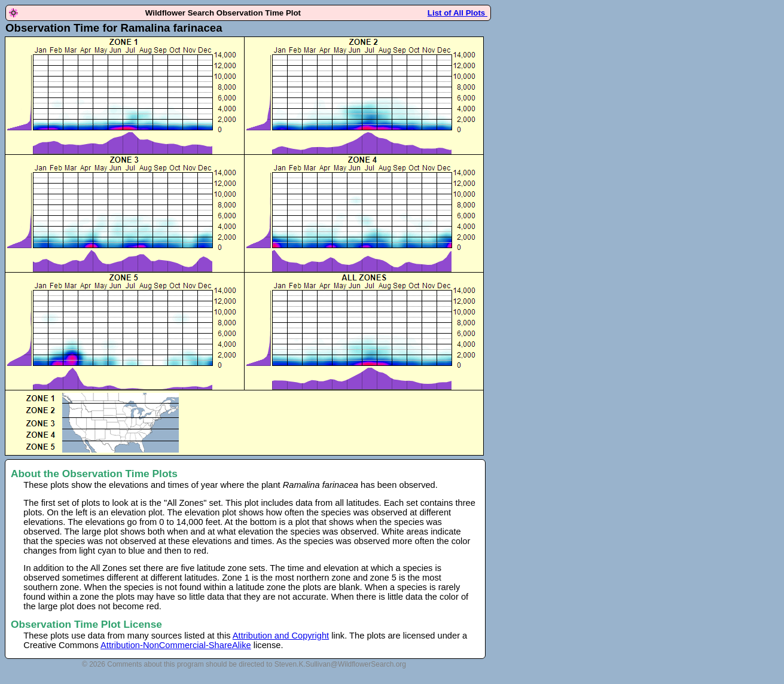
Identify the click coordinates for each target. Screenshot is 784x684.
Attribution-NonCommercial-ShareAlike (176, 645)
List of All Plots (457, 13)
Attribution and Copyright (281, 636)
